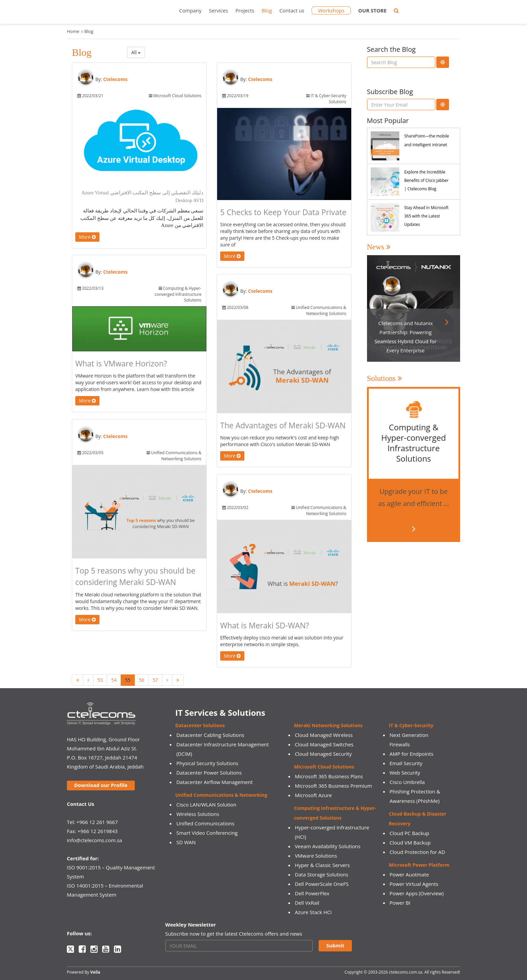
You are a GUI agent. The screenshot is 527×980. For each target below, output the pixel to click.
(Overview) (431, 893)
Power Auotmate (409, 874)
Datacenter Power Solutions (209, 773)
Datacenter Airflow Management (215, 782)
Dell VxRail (307, 903)
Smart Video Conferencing (207, 833)
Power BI (400, 903)
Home (73, 31)
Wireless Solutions (198, 814)
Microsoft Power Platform (419, 865)
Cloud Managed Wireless (324, 735)
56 (141, 680)
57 (155, 680)
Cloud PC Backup (409, 833)
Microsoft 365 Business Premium (333, 786)
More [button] (87, 237)
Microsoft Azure (313, 795)
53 (100, 680)
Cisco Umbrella (407, 782)
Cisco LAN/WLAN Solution (207, 805)
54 (114, 680)
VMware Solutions (316, 856)
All (136, 52)
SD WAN (186, 842)
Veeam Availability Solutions (328, 846)
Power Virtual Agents (414, 884)
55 (128, 680)
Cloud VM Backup (410, 842)
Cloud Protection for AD (417, 852)
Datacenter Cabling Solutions (210, 735)
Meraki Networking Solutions (328, 725)
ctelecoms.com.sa (406, 972)
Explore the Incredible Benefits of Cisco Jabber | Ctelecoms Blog (427, 180)
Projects (245, 10)
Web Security (405, 773)
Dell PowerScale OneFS (322, 884)
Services (219, 10)
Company (190, 10)
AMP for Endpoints (411, 754)
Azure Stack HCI (313, 912)
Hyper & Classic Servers (322, 865)
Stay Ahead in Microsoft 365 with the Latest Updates (427, 216)
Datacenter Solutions (200, 725)
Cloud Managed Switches (324, 744)
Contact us (292, 10)
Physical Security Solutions (207, 763)
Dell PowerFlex (312, 893)
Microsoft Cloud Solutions (324, 767)
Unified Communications (206, 823)
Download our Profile (101, 785)
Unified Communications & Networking (221, 795)
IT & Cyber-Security (411, 725)
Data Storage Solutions (321, 874)
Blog (267, 10)
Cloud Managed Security (323, 754)
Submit (335, 945)
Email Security (406, 763)
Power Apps (403, 893)
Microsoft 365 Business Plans (329, 776)
